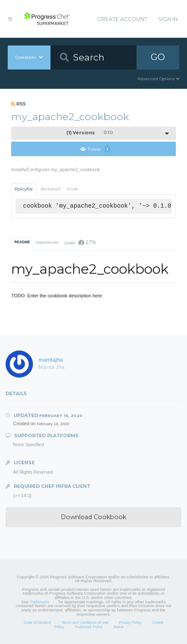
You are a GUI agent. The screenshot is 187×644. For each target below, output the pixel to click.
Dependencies (47, 242)
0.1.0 (89, 133)
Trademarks (39, 602)
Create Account (122, 19)
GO (158, 57)
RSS (18, 104)
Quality (80, 242)
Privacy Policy (130, 623)
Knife (73, 189)
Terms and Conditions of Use (85, 623)
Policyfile (24, 189)
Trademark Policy (89, 627)
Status (118, 627)
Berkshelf (50, 189)
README (22, 242)
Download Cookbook (93, 517)
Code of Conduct (37, 623)
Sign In (168, 19)
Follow (95, 149)
